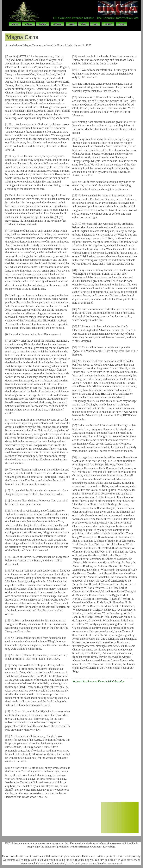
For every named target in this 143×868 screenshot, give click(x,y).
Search (15, 24)
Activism (57, 24)
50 (120, 823)
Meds (84, 24)
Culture (43, 24)
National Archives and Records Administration (98, 681)
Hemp (71, 24)
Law (95, 24)
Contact (108, 24)
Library (29, 24)
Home (121, 24)
